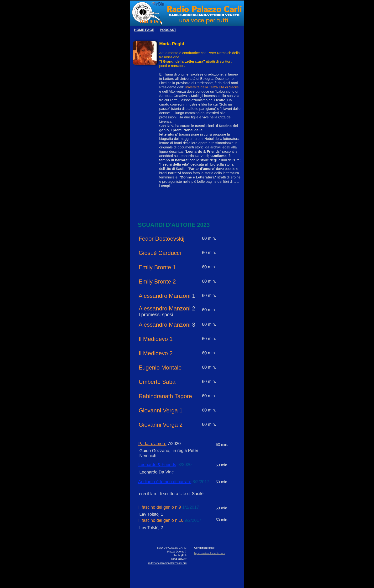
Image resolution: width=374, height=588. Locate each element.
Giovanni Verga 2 (161, 425)
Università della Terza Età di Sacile (211, 87)
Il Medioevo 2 (156, 353)
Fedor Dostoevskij (161, 239)
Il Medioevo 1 (156, 339)
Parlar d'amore (152, 444)
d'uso (211, 548)
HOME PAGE (144, 30)
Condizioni (201, 548)
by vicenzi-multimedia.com (210, 553)
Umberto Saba (157, 382)
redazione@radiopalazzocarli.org (167, 563)
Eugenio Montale (160, 367)
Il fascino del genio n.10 (161, 520)
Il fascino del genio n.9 (160, 507)
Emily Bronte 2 (157, 281)
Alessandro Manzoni (164, 296)
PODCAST (168, 30)
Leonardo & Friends (157, 465)
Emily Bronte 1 (157, 267)
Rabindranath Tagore (165, 396)
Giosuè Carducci (160, 253)
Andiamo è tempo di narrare (165, 482)
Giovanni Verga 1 (161, 410)
